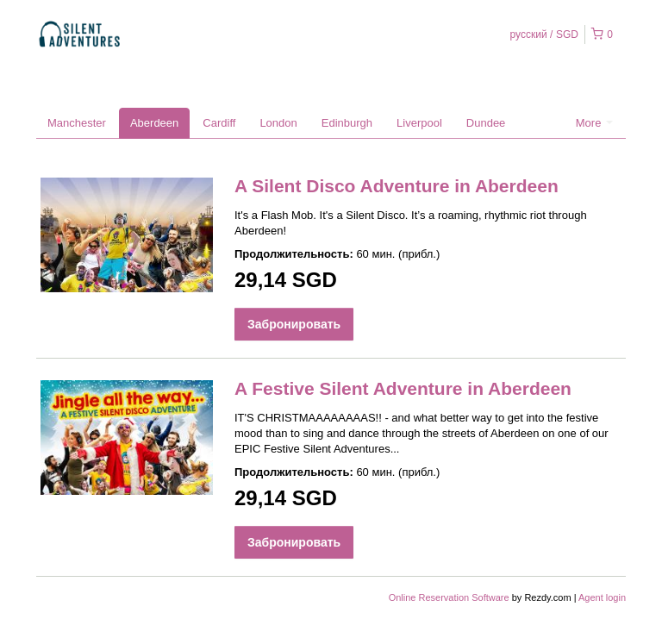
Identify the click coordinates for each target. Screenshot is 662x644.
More (594, 123)
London (278, 123)
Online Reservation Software (449, 597)
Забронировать (294, 324)
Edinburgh (347, 123)
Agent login (602, 597)
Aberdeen (154, 123)
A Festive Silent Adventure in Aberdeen (403, 388)
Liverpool (419, 123)
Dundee (486, 123)
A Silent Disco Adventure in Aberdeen (397, 186)
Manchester (77, 123)
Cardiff (219, 123)
